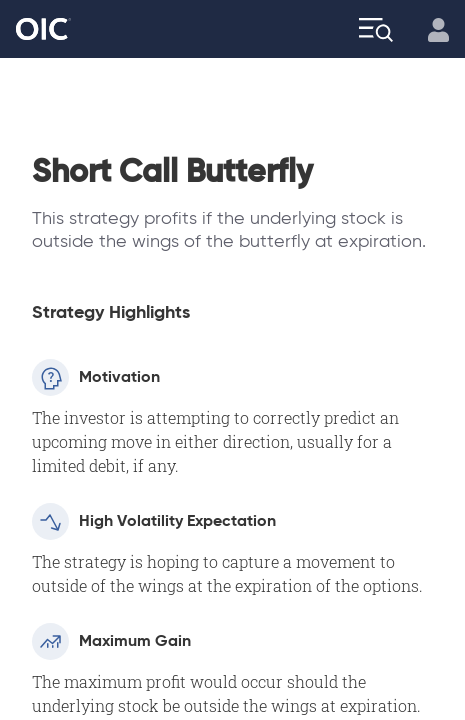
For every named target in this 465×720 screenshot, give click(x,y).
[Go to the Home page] (43, 29)
